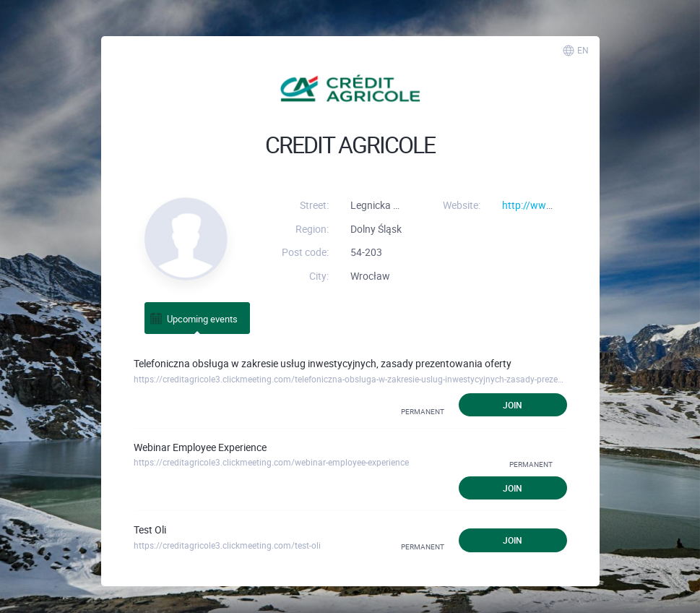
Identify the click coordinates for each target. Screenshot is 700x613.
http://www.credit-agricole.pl (566, 205)
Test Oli (150, 530)
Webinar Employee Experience (200, 447)
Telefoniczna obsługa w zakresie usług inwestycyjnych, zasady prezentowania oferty (323, 363)
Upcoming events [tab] (193, 318)
